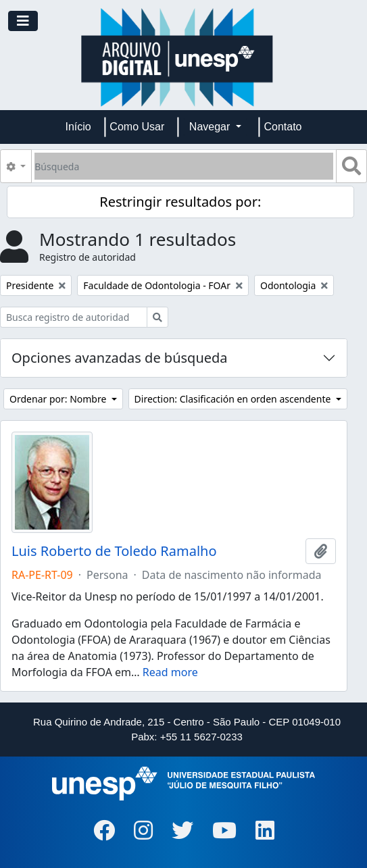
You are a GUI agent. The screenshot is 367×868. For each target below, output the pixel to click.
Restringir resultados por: (180, 202)
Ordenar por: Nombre (59, 399)
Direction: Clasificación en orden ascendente (234, 399)
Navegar (211, 127)
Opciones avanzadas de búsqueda (120, 358)
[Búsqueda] (184, 166)
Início (78, 127)
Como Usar (137, 127)
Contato (283, 127)
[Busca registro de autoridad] (74, 317)
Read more (170, 672)
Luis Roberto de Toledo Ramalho (114, 551)
